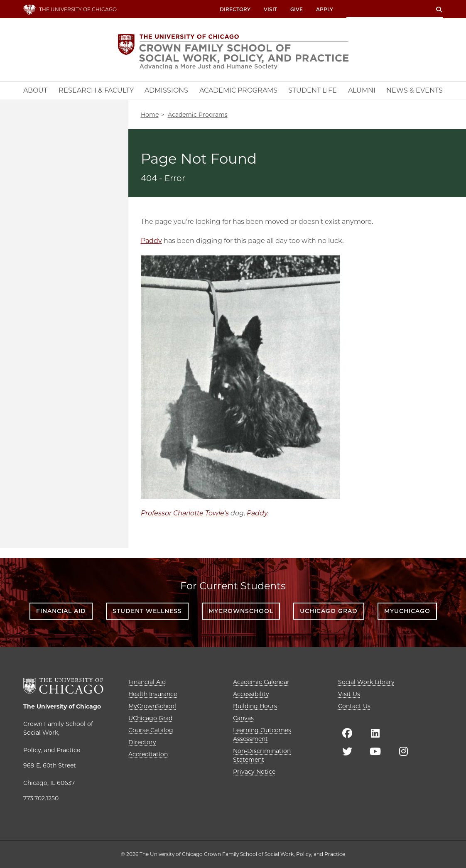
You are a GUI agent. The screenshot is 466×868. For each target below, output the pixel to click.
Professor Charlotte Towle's (185, 513)
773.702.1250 (41, 798)
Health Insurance (153, 694)
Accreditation (148, 754)
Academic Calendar (261, 682)
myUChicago (407, 611)
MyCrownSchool (241, 611)
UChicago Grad (329, 611)
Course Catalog (151, 730)
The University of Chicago (62, 706)
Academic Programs (198, 115)
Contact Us (354, 706)
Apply (325, 9)
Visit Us (349, 694)
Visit (270, 9)
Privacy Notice (254, 772)
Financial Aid (61, 611)
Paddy (151, 241)
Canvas (243, 718)
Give (297, 9)
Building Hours (255, 706)
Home (150, 115)
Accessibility (251, 694)
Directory (235, 9)
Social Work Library (366, 682)
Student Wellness (147, 611)
